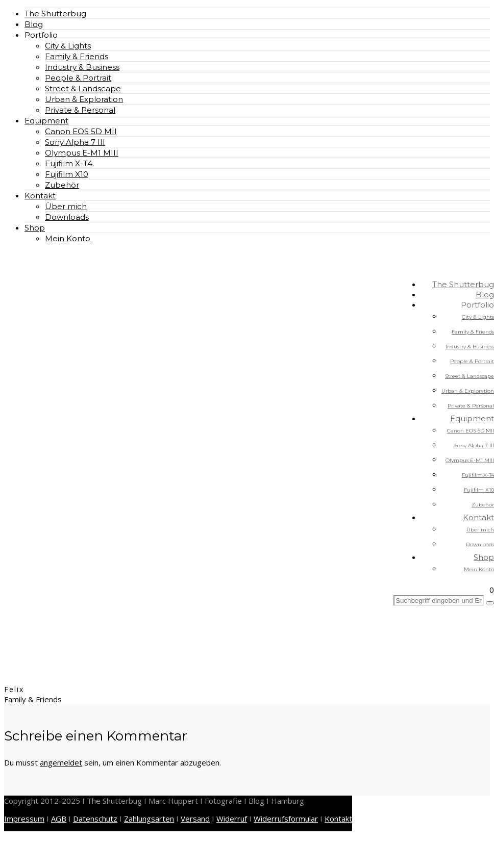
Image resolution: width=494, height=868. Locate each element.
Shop (35, 228)
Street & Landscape (83, 88)
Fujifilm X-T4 (69, 163)
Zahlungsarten (149, 819)
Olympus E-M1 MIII (82, 153)
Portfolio (41, 35)
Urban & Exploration (84, 99)
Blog (34, 24)
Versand (195, 819)
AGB (59, 819)
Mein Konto (68, 238)
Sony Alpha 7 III (75, 142)
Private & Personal (80, 110)
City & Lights (68, 46)
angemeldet (61, 762)
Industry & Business (82, 67)
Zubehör (62, 185)
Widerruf (232, 819)
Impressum (24, 819)
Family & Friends (77, 56)
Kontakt (40, 196)
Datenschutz (95, 819)
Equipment (46, 121)
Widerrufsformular (286, 819)
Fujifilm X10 (67, 174)
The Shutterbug (55, 14)
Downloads (67, 217)
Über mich (66, 206)
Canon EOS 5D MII (81, 131)
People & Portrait (78, 78)
